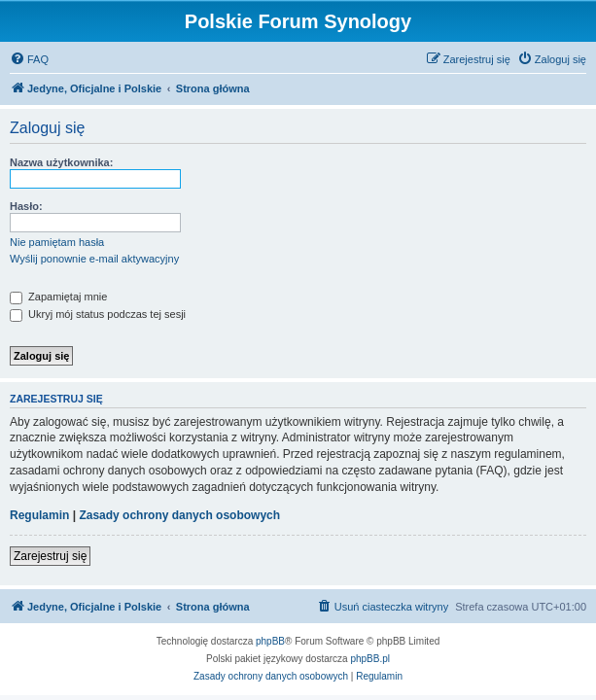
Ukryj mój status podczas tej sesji (98, 314)
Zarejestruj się (50, 556)
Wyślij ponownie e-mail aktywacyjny (94, 259)
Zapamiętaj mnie (58, 297)
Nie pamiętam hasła (57, 242)
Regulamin (39, 515)
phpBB (270, 641)
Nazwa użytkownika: (61, 162)
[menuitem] (29, 59)
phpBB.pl (370, 659)
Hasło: (26, 206)
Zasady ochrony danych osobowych (179, 515)
